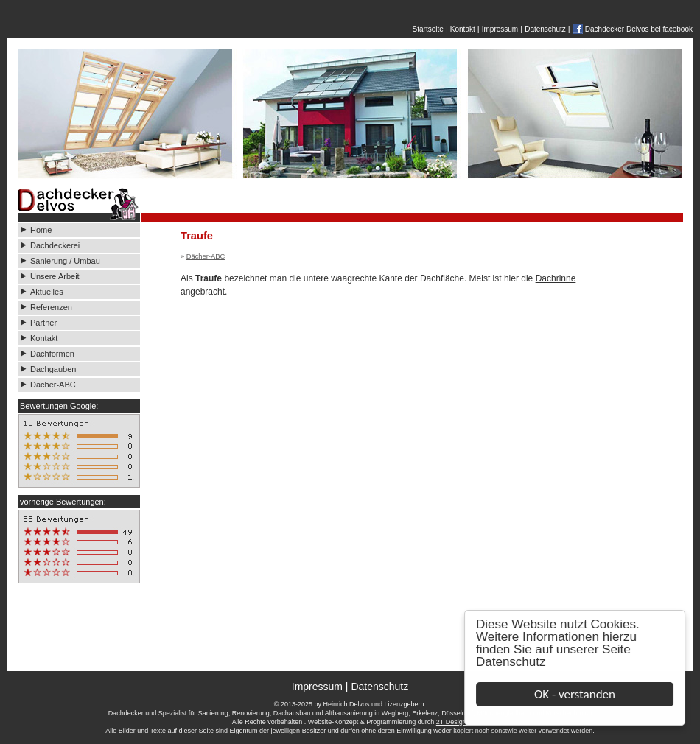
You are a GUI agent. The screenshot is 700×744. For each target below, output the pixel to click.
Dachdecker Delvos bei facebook (639, 29)
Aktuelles (47, 292)
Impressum (500, 29)
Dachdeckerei (55, 245)
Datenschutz (511, 662)
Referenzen (51, 307)
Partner (43, 323)
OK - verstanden (575, 694)
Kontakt (463, 29)
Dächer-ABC (53, 385)
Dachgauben (53, 369)
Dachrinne (556, 278)
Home (41, 230)
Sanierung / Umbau (65, 261)
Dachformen (52, 354)
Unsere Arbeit (56, 276)
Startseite (428, 29)
